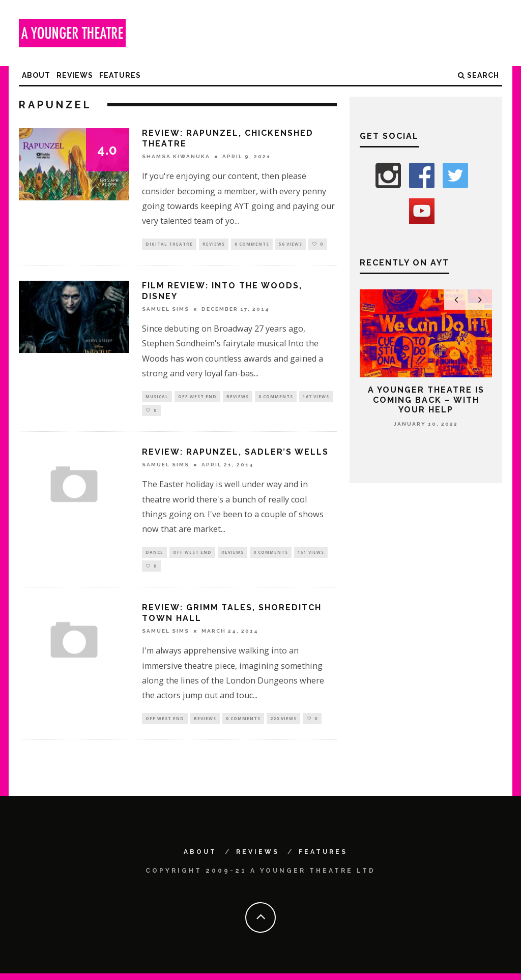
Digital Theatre (169, 244)
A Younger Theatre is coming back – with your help (426, 399)
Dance (154, 556)
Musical (157, 398)
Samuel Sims (166, 310)
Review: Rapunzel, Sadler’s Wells (235, 455)
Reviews (75, 75)
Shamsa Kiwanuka (176, 156)
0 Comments (252, 244)
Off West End (197, 398)
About (36, 75)
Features (120, 75)
